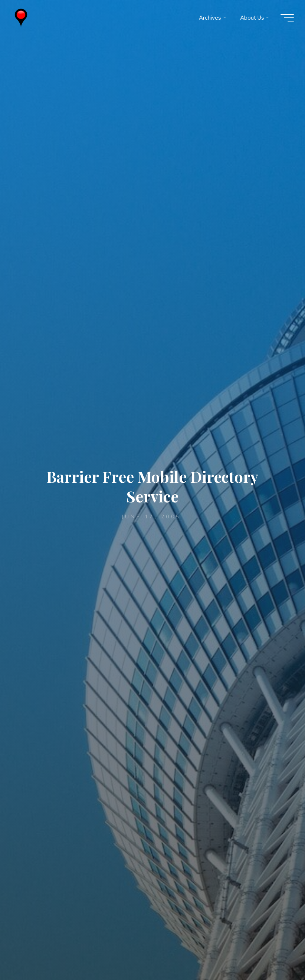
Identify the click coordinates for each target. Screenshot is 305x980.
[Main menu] (287, 18)
